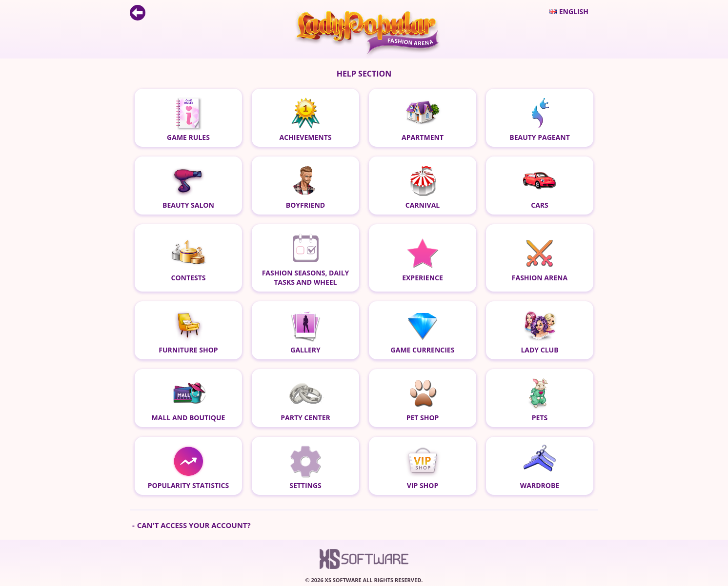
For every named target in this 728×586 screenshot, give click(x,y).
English (569, 11)
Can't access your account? (194, 525)
